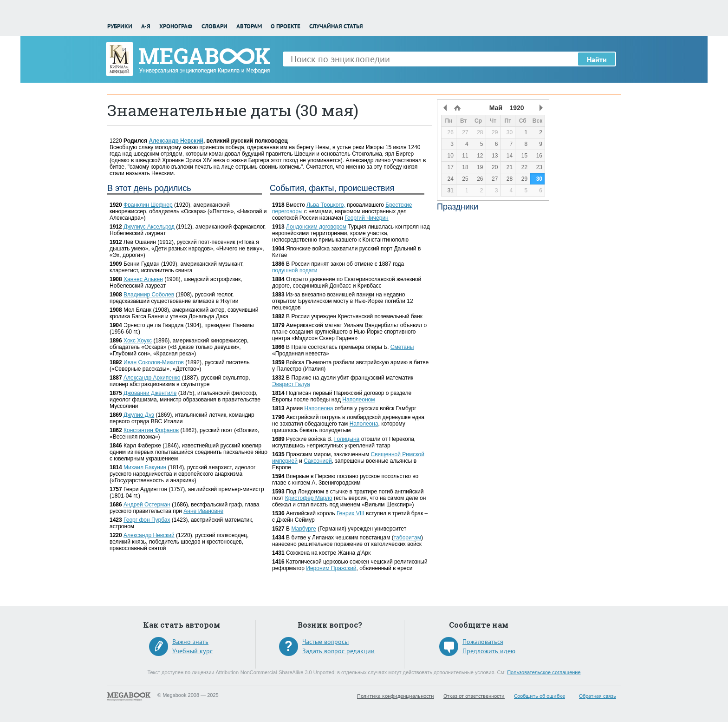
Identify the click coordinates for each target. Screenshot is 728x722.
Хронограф (176, 26)
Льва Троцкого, (326, 205)
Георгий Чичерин (366, 218)
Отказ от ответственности (474, 696)
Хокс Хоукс (138, 341)
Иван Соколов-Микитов (154, 362)
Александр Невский (176, 141)
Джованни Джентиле (150, 393)
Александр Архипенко (152, 378)
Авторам (249, 26)
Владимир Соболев (149, 295)
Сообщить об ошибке (539, 696)
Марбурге (303, 529)
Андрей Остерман (147, 505)
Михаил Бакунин (145, 467)
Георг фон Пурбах (147, 520)
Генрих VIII (351, 513)
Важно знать (190, 642)
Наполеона (319, 408)
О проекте (286, 26)
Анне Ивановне (203, 511)
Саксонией (318, 461)
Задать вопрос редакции (338, 651)
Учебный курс (192, 651)
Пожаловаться (483, 642)
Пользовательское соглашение (544, 672)
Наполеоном (358, 400)
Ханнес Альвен (143, 279)
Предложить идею (489, 651)
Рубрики (120, 26)
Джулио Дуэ (139, 415)
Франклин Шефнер (148, 205)
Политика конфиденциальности (396, 696)
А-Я (146, 26)
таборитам (407, 538)
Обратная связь (598, 696)
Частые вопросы (325, 642)
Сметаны (402, 347)
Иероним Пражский (331, 568)
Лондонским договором (316, 227)
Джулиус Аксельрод (149, 227)
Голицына (347, 439)
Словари (214, 26)
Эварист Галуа (291, 384)
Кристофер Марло (309, 498)
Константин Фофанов (151, 430)
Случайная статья (336, 26)
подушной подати (295, 270)
